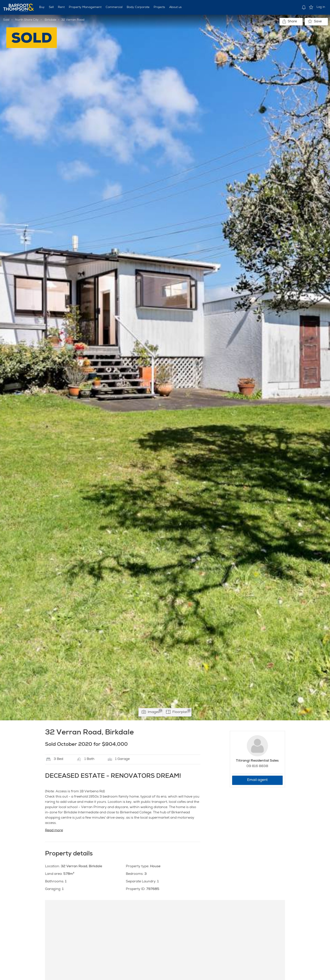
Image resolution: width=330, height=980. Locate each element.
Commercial (114, 7)
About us (175, 7)
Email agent (257, 780)
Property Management (85, 7)
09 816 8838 (257, 766)
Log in (321, 7)
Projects (159, 7)
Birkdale (50, 20)
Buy (42, 7)
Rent (61, 7)
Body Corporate (138, 7)
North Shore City (27, 20)
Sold (6, 20)
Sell (51, 7)
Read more (54, 831)
